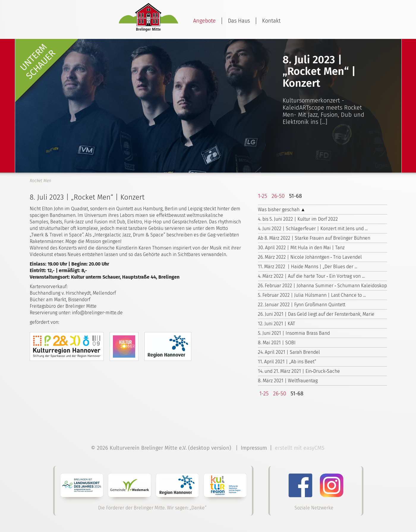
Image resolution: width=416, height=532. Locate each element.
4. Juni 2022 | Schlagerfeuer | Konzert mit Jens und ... (313, 229)
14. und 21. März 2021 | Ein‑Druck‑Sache (299, 371)
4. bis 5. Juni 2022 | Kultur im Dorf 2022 (298, 219)
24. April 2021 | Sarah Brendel (289, 352)
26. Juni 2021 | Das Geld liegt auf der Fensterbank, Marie (316, 314)
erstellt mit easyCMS (300, 448)
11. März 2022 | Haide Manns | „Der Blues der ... (308, 267)
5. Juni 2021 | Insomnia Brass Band (294, 333)
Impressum (254, 448)
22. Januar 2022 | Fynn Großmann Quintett (302, 305)
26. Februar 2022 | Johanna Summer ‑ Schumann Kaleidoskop (322, 286)
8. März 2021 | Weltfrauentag (288, 381)
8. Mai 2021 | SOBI (277, 343)
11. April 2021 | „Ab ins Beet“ (287, 362)
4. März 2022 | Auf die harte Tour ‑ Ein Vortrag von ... (311, 276)
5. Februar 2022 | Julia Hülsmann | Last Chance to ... (312, 295)
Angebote (204, 21)
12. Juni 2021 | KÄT (276, 324)
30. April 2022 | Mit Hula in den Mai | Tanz (301, 248)
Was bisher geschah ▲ (282, 210)
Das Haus (239, 21)
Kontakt (271, 21)
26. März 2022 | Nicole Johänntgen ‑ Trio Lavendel (310, 257)
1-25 (263, 196)
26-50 (278, 196)
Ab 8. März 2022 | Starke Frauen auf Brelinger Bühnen (314, 238)
